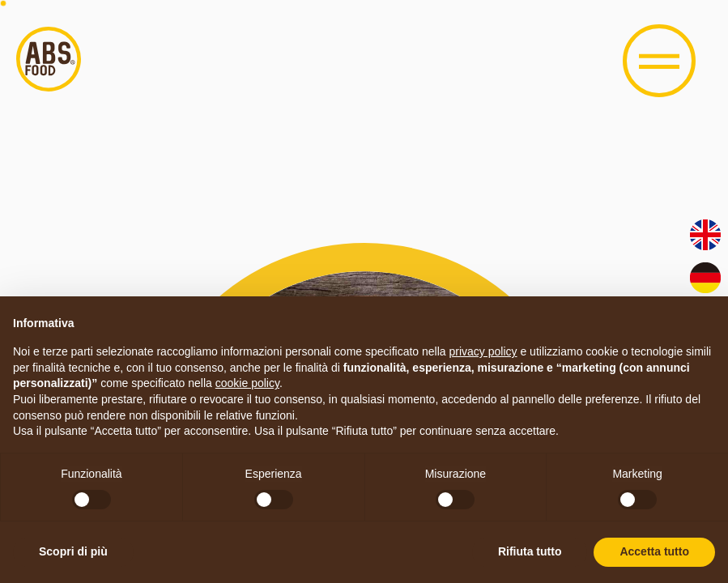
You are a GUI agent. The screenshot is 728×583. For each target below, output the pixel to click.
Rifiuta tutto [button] (530, 551)
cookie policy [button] (247, 383)
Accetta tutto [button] (654, 551)
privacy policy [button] (483, 351)
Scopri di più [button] (73, 551)
